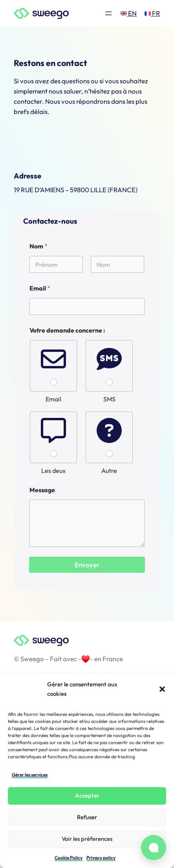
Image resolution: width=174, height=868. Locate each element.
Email (40, 288)
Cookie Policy (69, 858)
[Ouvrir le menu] (108, 13)
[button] (162, 689)
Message (42, 490)
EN (129, 13)
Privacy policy (101, 858)
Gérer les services (30, 775)
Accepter (87, 795)
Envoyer (87, 565)
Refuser (87, 817)
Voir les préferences (87, 839)
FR (152, 13)
